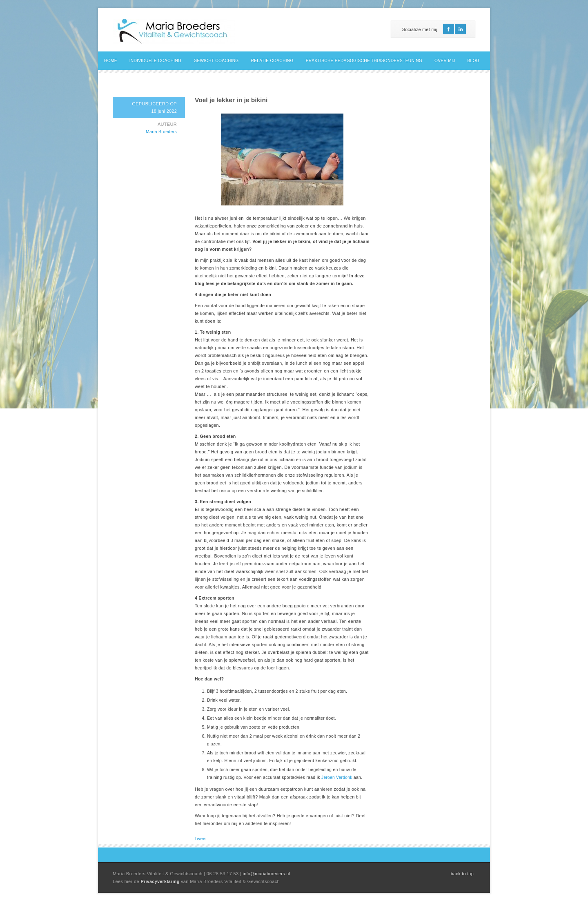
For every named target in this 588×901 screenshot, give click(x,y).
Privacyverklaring (161, 881)
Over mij (445, 61)
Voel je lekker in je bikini (231, 100)
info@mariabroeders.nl (266, 874)
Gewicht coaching (216, 61)
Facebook (449, 29)
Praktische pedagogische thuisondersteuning (364, 61)
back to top (462, 874)
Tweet (200, 839)
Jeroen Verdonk (337, 777)
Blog (473, 61)
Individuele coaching (156, 61)
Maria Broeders (161, 132)
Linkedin (460, 29)
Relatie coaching (272, 61)
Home (111, 61)
